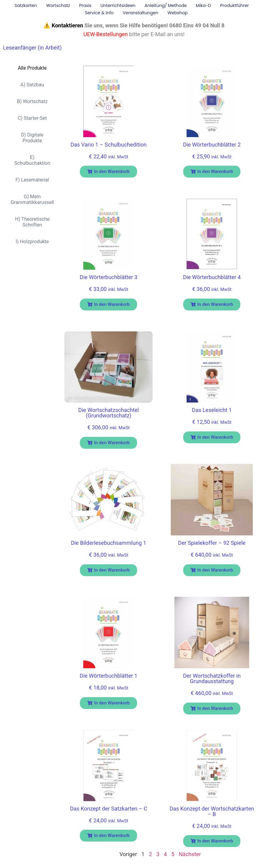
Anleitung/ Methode (166, 5)
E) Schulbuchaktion (32, 160)
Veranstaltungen (141, 13)
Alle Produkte (32, 68)
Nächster (190, 854)
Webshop (178, 13)
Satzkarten (26, 5)
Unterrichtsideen (118, 5)
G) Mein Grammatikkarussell (32, 199)
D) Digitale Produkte (32, 138)
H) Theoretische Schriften (32, 222)
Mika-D (204, 5)
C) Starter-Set (32, 118)
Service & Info (99, 13)
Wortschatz (58, 5)
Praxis (85, 5)
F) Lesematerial (32, 180)
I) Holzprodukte (32, 242)
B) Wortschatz (32, 101)
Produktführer (234, 5)
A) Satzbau (32, 85)
